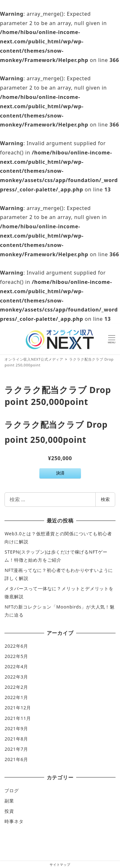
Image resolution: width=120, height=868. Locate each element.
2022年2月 (16, 687)
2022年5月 (16, 656)
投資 (9, 811)
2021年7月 (16, 749)
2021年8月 (16, 739)
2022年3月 (16, 677)
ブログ (12, 790)
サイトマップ (60, 864)
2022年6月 (16, 646)
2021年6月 (16, 759)
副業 (9, 801)
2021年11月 (18, 718)
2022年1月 (16, 697)
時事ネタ (14, 821)
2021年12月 (18, 708)
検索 (105, 499)
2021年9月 (16, 728)
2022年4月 (16, 666)
